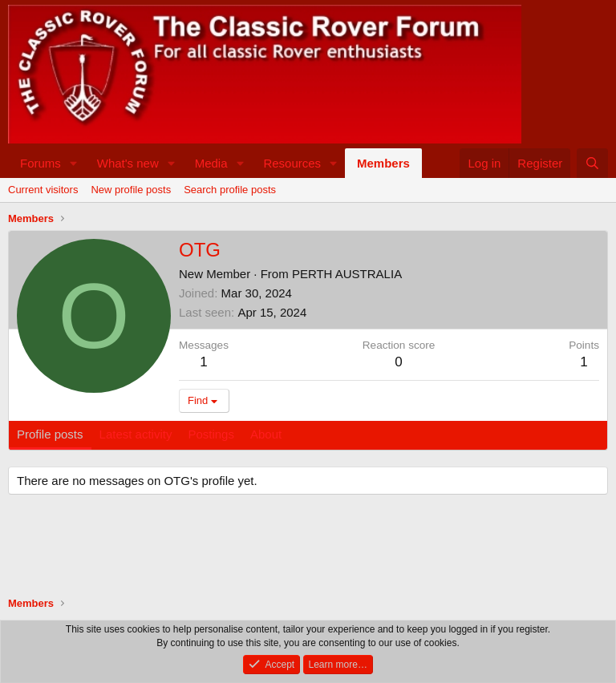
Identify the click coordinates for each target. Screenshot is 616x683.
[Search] (592, 163)
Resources (292, 163)
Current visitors (43, 190)
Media (211, 163)
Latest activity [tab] (136, 434)
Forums (41, 163)
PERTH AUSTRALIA (347, 274)
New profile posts (131, 190)
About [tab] (266, 434)
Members (383, 163)
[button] (74, 163)
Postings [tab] (211, 434)
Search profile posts (230, 190)
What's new (128, 163)
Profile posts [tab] (50, 434)
